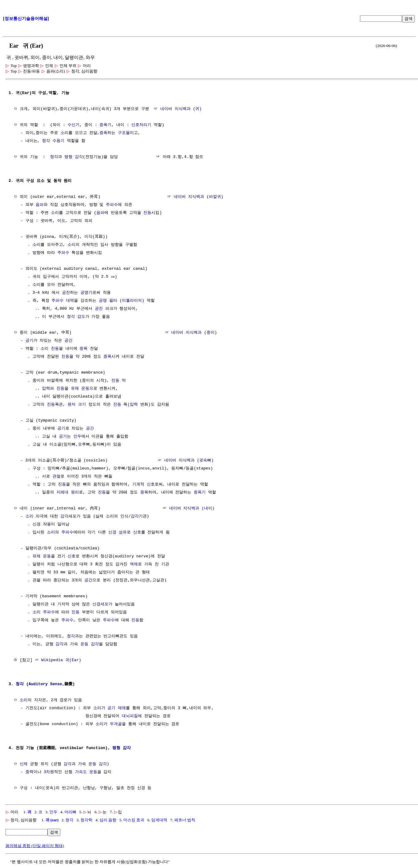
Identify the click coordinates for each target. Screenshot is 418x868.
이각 (88, 237)
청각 (46, 141)
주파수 (112, 205)
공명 (103, 301)
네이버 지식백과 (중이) (194, 333)
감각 (79, 157)
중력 (29, 772)
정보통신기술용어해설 (26, 19)
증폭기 (105, 125)
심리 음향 (108, 820)
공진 (66, 293)
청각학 (86, 820)
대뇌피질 (130, 716)
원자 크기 (77, 405)
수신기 (74, 125)
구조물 (124, 133)
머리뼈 (70, 812)
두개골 (116, 724)
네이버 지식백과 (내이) (192, 509)
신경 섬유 (118, 532)
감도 (81, 317)
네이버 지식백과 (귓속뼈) (189, 461)
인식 (124, 516)
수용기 (58, 141)
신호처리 (139, 125)
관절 (56, 477)
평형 (68, 157)
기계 (136, 485)
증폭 (103, 133)
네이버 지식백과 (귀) (181, 109)
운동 (85, 389)
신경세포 (100, 604)
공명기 (86, 293)
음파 (40, 205)
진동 (147, 213)
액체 (134, 564)
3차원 (49, 772)
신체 (24, 764)
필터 (113, 301)
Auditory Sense (45, 684)
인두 (77, 437)
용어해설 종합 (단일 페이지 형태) (35, 846)
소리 (64, 133)
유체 (75, 389)
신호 (151, 485)
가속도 (81, 772)
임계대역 (159, 820)
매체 (122, 708)
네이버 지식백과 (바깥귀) (198, 197)
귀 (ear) (52, 820)
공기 (29, 341)
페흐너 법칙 (185, 820)
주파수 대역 (63, 301)
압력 (46, 389)
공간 (68, 341)
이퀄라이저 (132, 301)
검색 (408, 19)
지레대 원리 (68, 493)
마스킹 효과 (134, 820)
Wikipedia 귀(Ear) (62, 660)
